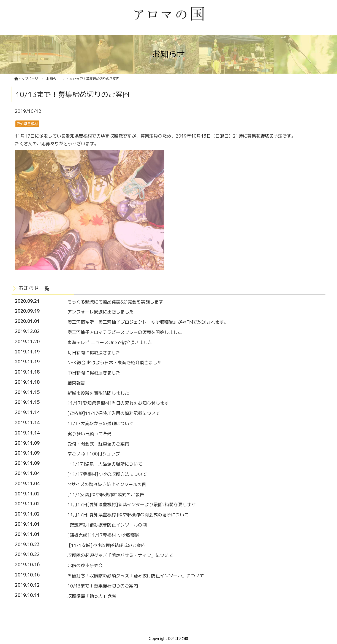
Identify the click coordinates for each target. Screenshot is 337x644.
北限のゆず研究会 (85, 565)
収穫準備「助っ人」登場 (92, 596)
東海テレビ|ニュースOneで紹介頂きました (110, 342)
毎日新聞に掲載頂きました (94, 353)
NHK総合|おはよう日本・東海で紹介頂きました (115, 363)
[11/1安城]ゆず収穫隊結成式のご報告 (106, 495)
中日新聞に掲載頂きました (94, 373)
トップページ (26, 79)
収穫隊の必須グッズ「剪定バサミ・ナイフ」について (120, 555)
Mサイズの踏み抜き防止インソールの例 (107, 484)
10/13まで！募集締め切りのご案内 (103, 586)
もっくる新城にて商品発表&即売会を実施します (115, 302)
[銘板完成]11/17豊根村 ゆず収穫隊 (103, 535)
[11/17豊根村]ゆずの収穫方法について (107, 474)
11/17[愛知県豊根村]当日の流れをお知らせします (118, 403)
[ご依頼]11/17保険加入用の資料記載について (114, 413)
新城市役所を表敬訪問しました (98, 393)
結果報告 (76, 383)
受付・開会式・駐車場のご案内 (98, 444)
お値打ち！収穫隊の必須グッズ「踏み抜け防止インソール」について (136, 576)
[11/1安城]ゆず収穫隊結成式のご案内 (106, 545)
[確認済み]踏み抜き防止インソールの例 (107, 525)
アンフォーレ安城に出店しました (100, 312)
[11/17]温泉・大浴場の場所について (105, 464)
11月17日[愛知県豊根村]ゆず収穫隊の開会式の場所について (128, 515)
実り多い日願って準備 (89, 434)
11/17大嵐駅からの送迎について (100, 423)
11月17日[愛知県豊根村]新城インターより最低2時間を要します (132, 505)
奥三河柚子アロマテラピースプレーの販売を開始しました (125, 332)
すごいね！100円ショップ (94, 454)
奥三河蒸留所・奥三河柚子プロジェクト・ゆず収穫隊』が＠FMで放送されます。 (148, 322)
